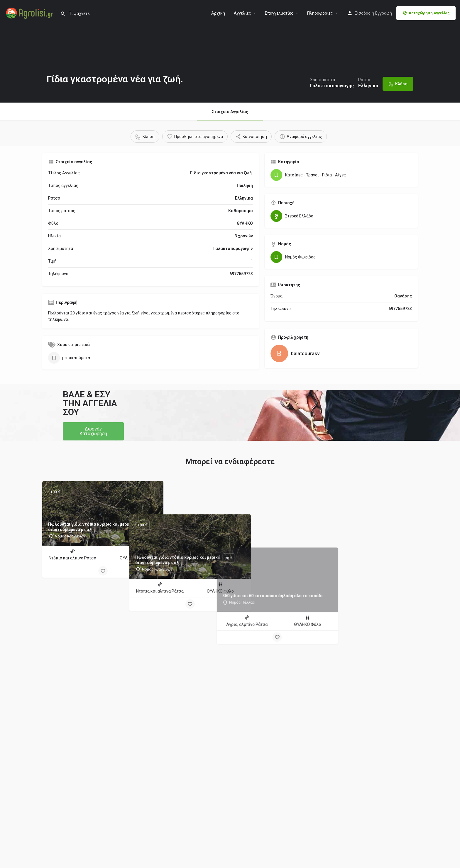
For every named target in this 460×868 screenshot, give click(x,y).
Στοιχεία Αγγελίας (230, 112)
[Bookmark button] (103, 571)
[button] (93, 431)
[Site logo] (30, 13)
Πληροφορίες (320, 13)
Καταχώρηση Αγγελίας (426, 13)
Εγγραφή (384, 13)
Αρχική (218, 13)
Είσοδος (363, 13)
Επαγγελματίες (279, 13)
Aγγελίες (242, 13)
